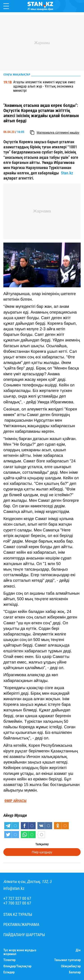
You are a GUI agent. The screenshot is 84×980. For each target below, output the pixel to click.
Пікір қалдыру (42, 852)
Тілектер (9, 960)
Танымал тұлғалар (67, 960)
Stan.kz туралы (18, 915)
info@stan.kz (14, 888)
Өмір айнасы (15, 801)
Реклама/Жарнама (21, 925)
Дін (78, 950)
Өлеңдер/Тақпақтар (17, 966)
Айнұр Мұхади (15, 815)
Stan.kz (67, 173)
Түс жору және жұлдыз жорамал (20, 952)
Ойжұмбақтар (71, 966)
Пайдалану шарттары (24, 935)
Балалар (75, 972)
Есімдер (9, 972)
